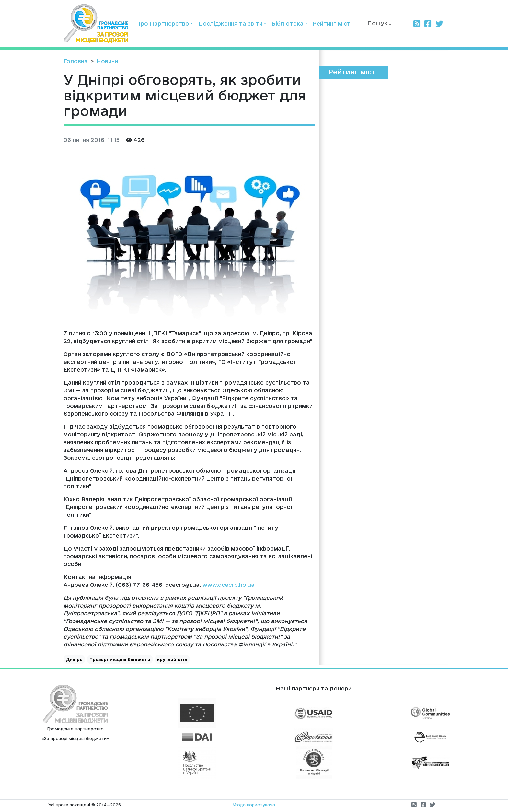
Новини (107, 61)
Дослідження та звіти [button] (230, 23)
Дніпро (74, 659)
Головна (76, 61)
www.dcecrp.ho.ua (229, 585)
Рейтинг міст (332, 23)
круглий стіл (172, 659)
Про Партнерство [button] (163, 23)
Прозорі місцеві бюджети (120, 659)
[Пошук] (388, 23)
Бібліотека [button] (288, 23)
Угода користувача (254, 805)
